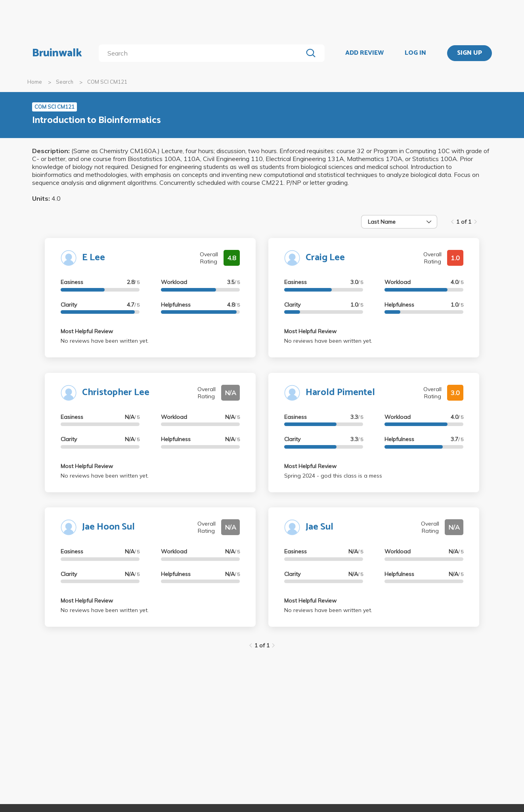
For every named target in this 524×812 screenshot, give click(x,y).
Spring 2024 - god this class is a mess (333, 476)
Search (65, 82)
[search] (202, 53)
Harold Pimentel (340, 393)
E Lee (94, 258)
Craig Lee (325, 258)
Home (35, 82)
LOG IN (415, 53)
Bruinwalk (57, 53)
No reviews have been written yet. (105, 341)
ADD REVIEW (364, 53)
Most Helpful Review (87, 331)
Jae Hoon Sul (108, 527)
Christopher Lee (116, 393)
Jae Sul (319, 527)
